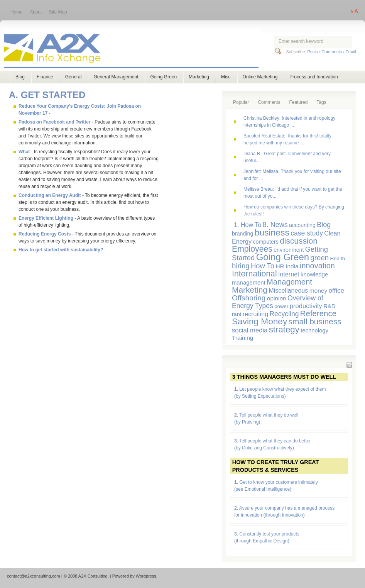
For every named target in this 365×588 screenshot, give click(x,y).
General (74, 77)
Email (351, 52)
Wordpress (146, 576)
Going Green (164, 77)
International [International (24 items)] (254, 274)
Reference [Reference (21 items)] (318, 313)
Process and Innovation (313, 77)
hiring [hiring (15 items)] (241, 266)
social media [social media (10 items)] (250, 330)
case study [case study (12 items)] (307, 233)
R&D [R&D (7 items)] (329, 306)
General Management (116, 77)
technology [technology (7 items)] (314, 330)
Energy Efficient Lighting (46, 218)
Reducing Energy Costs (45, 234)
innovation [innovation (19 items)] (317, 266)
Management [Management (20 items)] (289, 282)
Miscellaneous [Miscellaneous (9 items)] (288, 290)
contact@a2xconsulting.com (34, 576)
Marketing (199, 77)
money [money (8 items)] (318, 291)
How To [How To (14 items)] (263, 266)
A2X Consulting (138, 50)
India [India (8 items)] (292, 266)
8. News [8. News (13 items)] (275, 225)
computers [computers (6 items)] (265, 242)
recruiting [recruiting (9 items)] (255, 314)
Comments (332, 52)
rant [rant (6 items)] (237, 314)
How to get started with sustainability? (61, 250)
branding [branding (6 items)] (242, 234)
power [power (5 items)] (281, 306)
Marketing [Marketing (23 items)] (250, 290)
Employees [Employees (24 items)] (252, 249)
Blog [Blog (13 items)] (324, 225)
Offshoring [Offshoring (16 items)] (249, 298)
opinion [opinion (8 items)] (277, 298)
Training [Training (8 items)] (242, 338)
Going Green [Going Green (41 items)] (283, 257)
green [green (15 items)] (319, 258)
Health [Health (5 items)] (338, 258)
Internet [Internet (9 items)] (289, 274)
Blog (20, 77)
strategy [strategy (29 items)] (284, 330)
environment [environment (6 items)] (289, 250)
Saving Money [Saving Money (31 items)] (259, 321)
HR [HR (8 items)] (280, 266)
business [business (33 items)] (272, 232)
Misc (226, 77)
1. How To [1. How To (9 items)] (248, 225)
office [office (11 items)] (337, 290)
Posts (313, 52)
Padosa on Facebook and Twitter (54, 122)
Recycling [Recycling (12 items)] (284, 314)
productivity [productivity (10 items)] (306, 306)
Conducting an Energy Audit (50, 195)
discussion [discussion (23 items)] (299, 241)
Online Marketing (260, 77)
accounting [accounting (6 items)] (302, 225)
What (24, 152)
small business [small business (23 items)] (315, 321)
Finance (45, 77)
